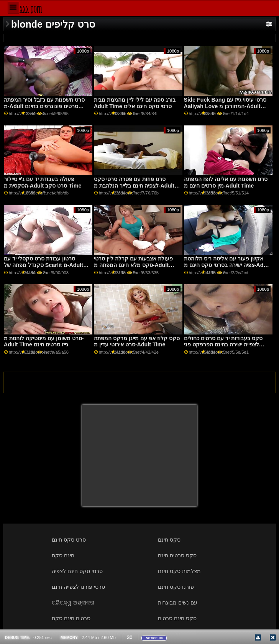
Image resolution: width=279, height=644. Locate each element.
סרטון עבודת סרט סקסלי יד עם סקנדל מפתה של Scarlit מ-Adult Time (43, 265)
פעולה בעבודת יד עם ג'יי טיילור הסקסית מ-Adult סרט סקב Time (43, 182)
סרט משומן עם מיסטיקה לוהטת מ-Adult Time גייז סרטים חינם (44, 342)
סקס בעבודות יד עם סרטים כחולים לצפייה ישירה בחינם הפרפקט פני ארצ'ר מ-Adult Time (223, 345)
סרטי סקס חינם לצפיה (77, 571)
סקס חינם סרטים (177, 618)
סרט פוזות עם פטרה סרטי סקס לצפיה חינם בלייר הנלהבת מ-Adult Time (134, 185)
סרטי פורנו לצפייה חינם (78, 587)
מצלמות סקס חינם (179, 571)
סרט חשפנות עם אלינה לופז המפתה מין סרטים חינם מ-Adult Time (226, 182)
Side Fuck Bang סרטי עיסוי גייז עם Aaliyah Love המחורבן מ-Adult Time (225, 106)
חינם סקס (63, 555)
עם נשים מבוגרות (178, 603)
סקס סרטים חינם (177, 555)
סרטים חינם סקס (71, 618)
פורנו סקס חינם (176, 587)
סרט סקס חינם (69, 540)
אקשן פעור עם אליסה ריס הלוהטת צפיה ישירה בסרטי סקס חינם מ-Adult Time (227, 265)
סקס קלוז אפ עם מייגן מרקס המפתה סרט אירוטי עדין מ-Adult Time (137, 342)
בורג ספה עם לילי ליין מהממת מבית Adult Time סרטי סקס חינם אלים (135, 103)
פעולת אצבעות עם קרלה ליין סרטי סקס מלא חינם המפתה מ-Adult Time (133, 265)
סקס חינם (169, 540)
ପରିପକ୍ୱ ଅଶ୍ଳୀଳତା (73, 603)
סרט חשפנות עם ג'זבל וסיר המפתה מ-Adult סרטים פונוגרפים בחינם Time (44, 106)
